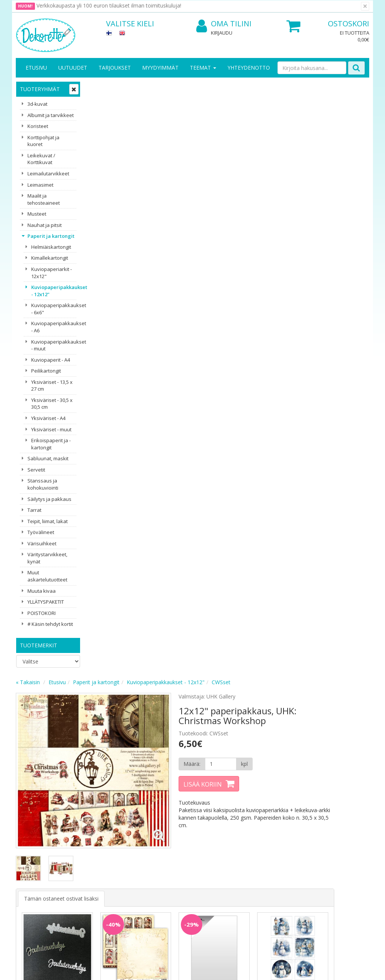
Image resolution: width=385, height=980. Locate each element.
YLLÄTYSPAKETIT (46, 602)
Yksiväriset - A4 (48, 418)
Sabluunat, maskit (48, 458)
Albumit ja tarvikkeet (51, 115)
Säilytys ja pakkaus (49, 499)
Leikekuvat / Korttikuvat (41, 159)
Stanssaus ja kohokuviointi (43, 484)
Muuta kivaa (42, 591)
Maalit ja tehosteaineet (44, 199)
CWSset (293, 88)
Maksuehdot (86, 864)
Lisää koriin (256, 190)
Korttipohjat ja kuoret (43, 141)
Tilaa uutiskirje (132, 789)
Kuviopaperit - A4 (51, 360)
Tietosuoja (84, 830)
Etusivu (36, 68)
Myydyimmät (160, 68)
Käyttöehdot (86, 853)
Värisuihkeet (42, 543)
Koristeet (38, 126)
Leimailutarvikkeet (48, 173)
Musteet (37, 214)
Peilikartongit (46, 371)
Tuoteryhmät (40, 89)
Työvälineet (41, 532)
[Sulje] (365, 6)
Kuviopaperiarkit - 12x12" (52, 273)
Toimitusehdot (89, 842)
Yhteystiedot (32, 842)
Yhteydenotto (249, 68)
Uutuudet (73, 68)
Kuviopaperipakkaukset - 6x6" (54, 309)
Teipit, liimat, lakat (48, 521)
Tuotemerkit (39, 645)
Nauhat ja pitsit (45, 225)
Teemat (203, 68)
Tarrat (34, 510)
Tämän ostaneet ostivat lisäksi (133, 282)
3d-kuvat (37, 104)
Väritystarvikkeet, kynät (47, 558)
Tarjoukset (115, 68)
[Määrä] (270, 170)
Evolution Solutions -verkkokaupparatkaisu (321, 969)
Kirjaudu (222, 33)
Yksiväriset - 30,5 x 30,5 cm (52, 404)
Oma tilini (224, 24)
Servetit (36, 470)
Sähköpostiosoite (134, 758)
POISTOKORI (42, 613)
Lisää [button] (121, 394)
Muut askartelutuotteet (47, 576)
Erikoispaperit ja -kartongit (51, 444)
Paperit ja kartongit (51, 236)
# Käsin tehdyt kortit (50, 624)
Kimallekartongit (50, 258)
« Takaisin (100, 88)
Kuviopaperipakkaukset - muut (54, 345)
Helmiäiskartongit (51, 247)
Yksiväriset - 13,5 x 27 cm (52, 386)
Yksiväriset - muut (51, 429)
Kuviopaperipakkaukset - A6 (54, 327)
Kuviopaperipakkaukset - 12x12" (54, 291)
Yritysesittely (32, 830)
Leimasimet (40, 185)
